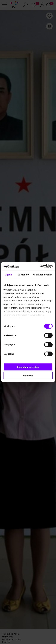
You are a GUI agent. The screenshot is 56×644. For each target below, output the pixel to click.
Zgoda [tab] (8, 275)
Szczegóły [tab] (23, 275)
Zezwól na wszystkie (28, 367)
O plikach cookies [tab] (43, 275)
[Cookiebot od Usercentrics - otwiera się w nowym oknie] (40, 266)
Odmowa (28, 376)
